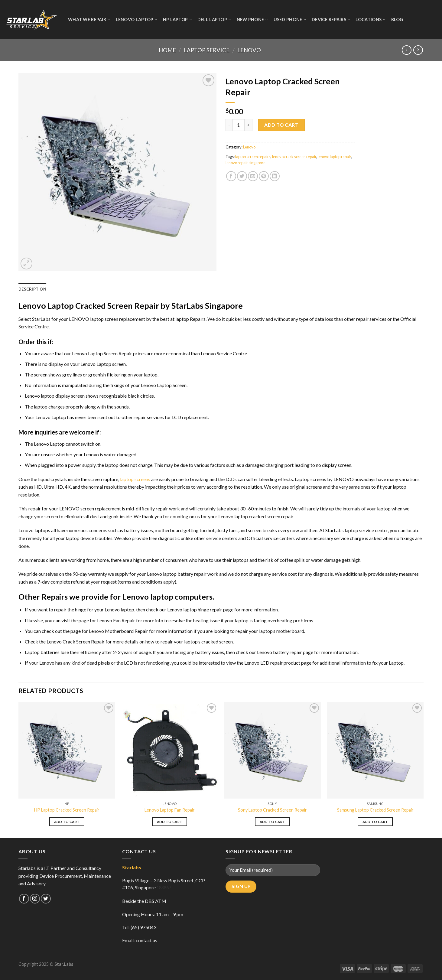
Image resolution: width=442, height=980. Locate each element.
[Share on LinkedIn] (275, 176)
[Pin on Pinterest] (264, 176)
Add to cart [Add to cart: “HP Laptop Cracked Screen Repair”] (67, 822)
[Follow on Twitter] (46, 899)
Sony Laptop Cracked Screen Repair (272, 810)
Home (167, 50)
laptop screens (135, 479)
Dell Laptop (214, 20)
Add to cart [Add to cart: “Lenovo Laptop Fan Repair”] (170, 822)
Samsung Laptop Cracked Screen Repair (375, 810)
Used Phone (290, 20)
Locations (370, 20)
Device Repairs (331, 20)
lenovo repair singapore (245, 163)
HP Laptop (177, 20)
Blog (397, 20)
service (214, 538)
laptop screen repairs (253, 157)
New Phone (252, 20)
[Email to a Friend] (253, 176)
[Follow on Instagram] (35, 899)
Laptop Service (207, 50)
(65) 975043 (143, 927)
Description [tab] (32, 289)
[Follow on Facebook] (24, 899)
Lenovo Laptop (137, 20)
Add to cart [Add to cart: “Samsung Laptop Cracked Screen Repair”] (375, 822)
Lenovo (249, 50)
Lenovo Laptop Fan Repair (170, 810)
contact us (146, 940)
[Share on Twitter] (242, 176)
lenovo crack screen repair (294, 157)
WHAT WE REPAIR (89, 20)
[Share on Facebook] (231, 176)
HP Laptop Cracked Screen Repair (67, 810)
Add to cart (281, 125)
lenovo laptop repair (334, 157)
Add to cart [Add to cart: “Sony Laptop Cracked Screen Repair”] (273, 822)
